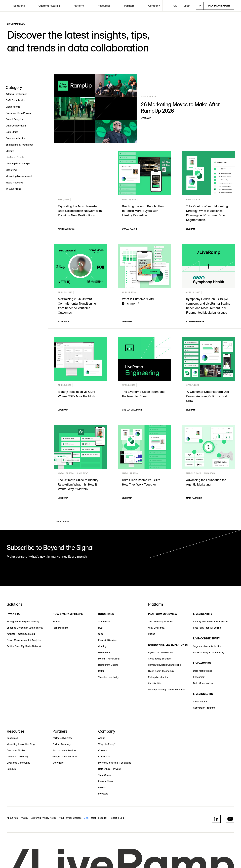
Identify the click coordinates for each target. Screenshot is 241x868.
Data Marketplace (203, 671)
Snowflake (58, 763)
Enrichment (199, 677)
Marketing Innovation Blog (21, 744)
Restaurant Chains (108, 665)
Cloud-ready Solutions (160, 659)
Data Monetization (203, 683)
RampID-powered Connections (164, 665)
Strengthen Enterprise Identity (23, 622)
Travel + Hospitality (108, 677)
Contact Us (104, 757)
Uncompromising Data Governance (167, 690)
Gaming (102, 646)
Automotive (104, 622)
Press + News (106, 781)
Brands (56, 622)
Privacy (24, 818)
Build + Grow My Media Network (24, 646)
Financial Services (108, 640)
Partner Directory (62, 744)
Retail (101, 671)
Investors (103, 794)
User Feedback (99, 818)
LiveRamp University (17, 757)
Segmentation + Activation (207, 646)
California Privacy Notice (44, 818)
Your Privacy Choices (70, 818)
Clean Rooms (200, 702)
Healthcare (104, 652)
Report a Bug (117, 818)
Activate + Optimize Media (21, 634)
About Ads (12, 818)
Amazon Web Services (64, 750)
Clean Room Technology (161, 671)
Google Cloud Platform (65, 757)
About (101, 738)
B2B (100, 628)
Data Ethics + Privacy (110, 769)
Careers (103, 750)
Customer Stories (49, 6)
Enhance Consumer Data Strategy (25, 628)
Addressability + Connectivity (209, 652)
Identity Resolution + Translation (210, 622)
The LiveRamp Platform (161, 622)
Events (102, 787)
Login (187, 6)
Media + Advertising (109, 659)
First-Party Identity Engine (207, 628)
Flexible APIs (155, 683)
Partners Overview (62, 738)
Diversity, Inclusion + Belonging (115, 763)
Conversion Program (204, 708)
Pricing (152, 634)
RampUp (11, 769)
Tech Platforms (61, 628)
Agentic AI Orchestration (161, 652)
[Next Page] (64, 521)
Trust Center (105, 775)
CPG (101, 634)
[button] (19, 6)
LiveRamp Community (18, 763)
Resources (12, 738)
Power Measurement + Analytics (24, 640)
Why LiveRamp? (157, 628)
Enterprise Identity (158, 677)
